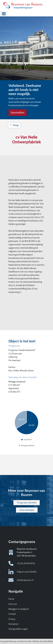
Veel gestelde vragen (18, 629)
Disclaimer (13, 624)
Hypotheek (14, 388)
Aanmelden (18, 113)
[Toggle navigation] (4, 14)
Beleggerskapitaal (17, 382)
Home (11, 599)
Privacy (12, 619)
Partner (12, 367)
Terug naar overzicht (27, 503)
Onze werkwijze (27, 510)
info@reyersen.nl (21, 580)
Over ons (13, 604)
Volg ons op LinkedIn (23, 572)
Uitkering (13, 357)
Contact (12, 614)
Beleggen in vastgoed (19, 609)
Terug (14, 125)
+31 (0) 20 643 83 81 (22, 563)
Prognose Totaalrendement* (22, 350)
